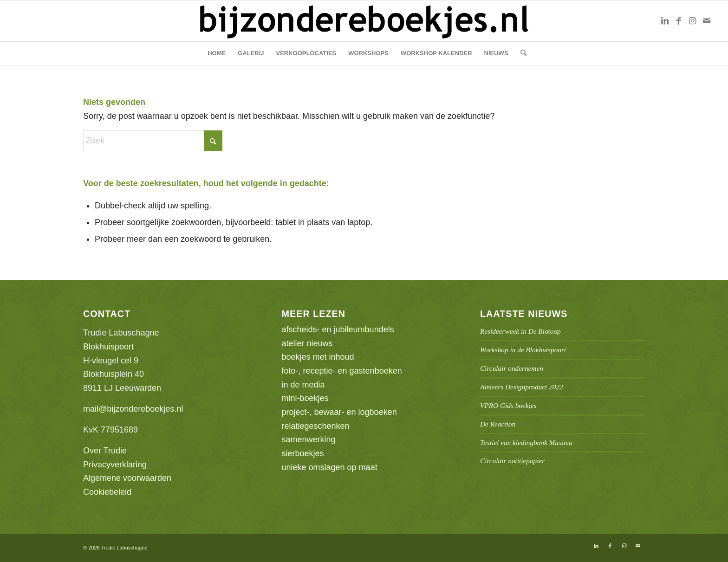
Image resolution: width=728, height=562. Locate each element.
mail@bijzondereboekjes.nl (133, 409)
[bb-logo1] (364, 21)
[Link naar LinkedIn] (665, 21)
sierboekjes (303, 453)
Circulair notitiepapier (512, 461)
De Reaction (498, 424)
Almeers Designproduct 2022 (522, 387)
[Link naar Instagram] (693, 21)
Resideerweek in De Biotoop (520, 331)
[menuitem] (217, 53)
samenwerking (309, 439)
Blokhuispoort (108, 347)
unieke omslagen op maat (330, 467)
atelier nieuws (307, 343)
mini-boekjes (305, 398)
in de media (303, 385)
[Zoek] (520, 53)
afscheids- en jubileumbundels (338, 329)
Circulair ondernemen (512, 368)
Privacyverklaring (115, 465)
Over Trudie (105, 451)
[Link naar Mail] (707, 21)
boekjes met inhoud (318, 357)
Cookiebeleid (107, 492)
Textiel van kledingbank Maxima (526, 442)
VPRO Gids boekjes (508, 405)
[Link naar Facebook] (679, 21)
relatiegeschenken (316, 426)
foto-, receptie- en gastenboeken (342, 371)
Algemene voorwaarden (127, 478)
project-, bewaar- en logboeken (339, 412)
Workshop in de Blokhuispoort (523, 350)
